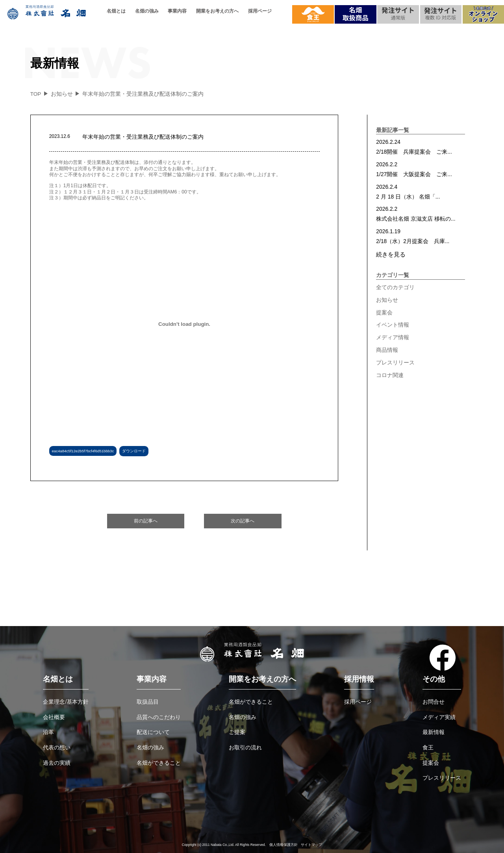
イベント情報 (393, 325)
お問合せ (434, 702)
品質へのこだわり (159, 717)
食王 (428, 747)
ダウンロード (134, 451)
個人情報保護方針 (283, 845)
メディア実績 (439, 717)
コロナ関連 (390, 375)
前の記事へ (146, 521)
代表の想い (57, 747)
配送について (153, 732)
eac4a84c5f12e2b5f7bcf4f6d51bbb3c (83, 451)
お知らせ (387, 300)
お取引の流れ (245, 747)
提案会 (384, 312)
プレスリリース (395, 362)
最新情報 (434, 732)
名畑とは (116, 11)
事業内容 (177, 11)
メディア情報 (393, 337)
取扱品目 (148, 702)
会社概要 (54, 717)
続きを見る (391, 254)
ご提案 (237, 732)
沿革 (48, 732)
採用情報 (359, 679)
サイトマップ (311, 845)
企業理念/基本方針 (66, 702)
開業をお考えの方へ (217, 11)
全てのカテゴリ (395, 287)
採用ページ (260, 11)
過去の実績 (57, 763)
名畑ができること (159, 763)
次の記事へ (243, 521)
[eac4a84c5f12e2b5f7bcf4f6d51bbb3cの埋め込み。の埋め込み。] (184, 324)
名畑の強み (147, 11)
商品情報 (387, 350)
